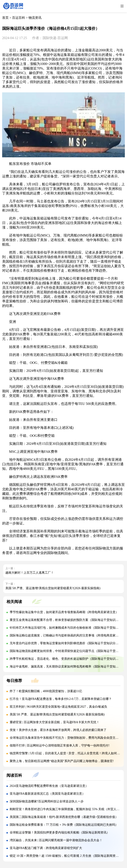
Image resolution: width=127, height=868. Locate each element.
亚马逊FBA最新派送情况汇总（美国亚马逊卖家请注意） (47, 794)
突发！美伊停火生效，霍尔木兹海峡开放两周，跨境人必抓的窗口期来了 (58, 730)
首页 (5, 18)
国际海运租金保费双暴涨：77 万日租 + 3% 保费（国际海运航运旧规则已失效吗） (64, 825)
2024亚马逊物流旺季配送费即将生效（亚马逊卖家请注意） (49, 786)
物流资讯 (35, 18)
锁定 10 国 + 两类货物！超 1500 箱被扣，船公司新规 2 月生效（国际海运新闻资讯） (66, 856)
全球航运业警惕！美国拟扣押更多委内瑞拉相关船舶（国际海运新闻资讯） (60, 832)
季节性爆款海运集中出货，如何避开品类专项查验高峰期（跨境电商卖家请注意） (64, 612)
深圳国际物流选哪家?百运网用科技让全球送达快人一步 (47, 801)
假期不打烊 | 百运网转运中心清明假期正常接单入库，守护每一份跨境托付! (60, 746)
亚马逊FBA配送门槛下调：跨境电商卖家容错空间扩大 (46, 848)
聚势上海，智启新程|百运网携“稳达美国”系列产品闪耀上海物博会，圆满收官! (62, 761)
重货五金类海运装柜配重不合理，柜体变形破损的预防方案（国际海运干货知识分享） (67, 620)
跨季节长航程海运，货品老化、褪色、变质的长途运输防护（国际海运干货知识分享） (67, 659)
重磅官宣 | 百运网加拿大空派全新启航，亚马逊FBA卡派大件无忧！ (55, 722)
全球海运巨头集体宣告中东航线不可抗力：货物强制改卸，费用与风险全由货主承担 (66, 738)
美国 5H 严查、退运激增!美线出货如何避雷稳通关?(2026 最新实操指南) (53, 588)
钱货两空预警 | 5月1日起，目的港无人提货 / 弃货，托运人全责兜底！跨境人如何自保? (67, 753)
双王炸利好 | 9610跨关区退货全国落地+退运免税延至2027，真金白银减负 (59, 707)
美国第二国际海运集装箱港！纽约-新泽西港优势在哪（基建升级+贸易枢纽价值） (64, 817)
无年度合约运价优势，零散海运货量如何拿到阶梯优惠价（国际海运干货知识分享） (66, 643)
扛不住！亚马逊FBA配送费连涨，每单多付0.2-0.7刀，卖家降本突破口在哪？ (61, 699)
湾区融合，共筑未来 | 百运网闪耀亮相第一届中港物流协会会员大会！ (56, 840)
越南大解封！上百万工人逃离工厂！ (30, 573)
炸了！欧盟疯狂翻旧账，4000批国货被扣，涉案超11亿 (46, 691)
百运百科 (19, 18)
